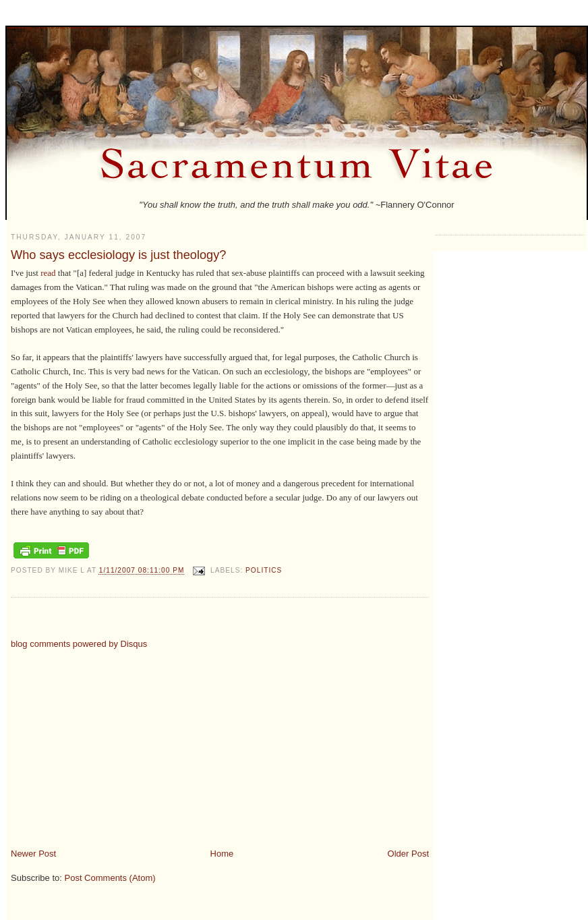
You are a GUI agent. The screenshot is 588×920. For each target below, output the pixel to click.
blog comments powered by (79, 644)
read (48, 273)
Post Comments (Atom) (110, 878)
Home (222, 854)
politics (264, 571)
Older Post (408, 854)
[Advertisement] (124, 743)
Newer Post (33, 854)
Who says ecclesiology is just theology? (118, 255)
